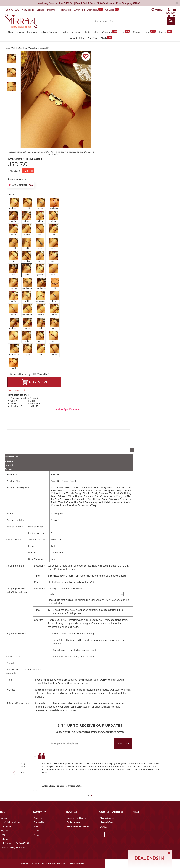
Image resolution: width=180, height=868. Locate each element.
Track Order (52, 10)
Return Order (65, 10)
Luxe (150, 32)
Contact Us (39, 822)
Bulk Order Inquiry (90, 10)
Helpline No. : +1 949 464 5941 (15, 843)
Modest (137, 32)
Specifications (11, 457)
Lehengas (32, 32)
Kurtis (64, 32)
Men (96, 32)
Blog (36, 826)
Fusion (166, 32)
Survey (77, 10)
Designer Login (74, 822)
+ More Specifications (67, 409)
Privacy (37, 835)
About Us (38, 818)
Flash (106, 38)
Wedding (110, 32)
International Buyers (76, 818)
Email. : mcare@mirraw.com (13, 847)
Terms (36, 831)
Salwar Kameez (49, 32)
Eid (125, 32)
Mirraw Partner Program (78, 826)
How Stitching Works (10, 822)
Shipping (9, 461)
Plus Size (93, 38)
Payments (9, 465)
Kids (88, 32)
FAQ (3, 835)
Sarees (20, 32)
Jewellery (76, 32)
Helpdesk (5, 839)
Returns (9, 469)
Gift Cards (112, 10)
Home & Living (76, 38)
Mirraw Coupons (108, 818)
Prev (15, 773)
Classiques (57, 513)
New (11, 32)
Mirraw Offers (106, 822)
